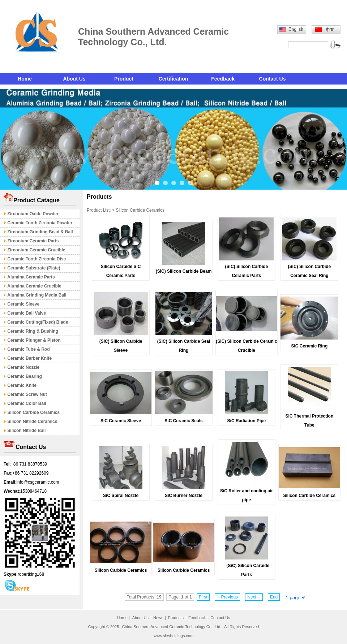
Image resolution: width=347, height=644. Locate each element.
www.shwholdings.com (174, 636)
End (274, 597)
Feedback (223, 79)
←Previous (228, 597)
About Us (74, 79)
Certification (173, 79)
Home (25, 79)
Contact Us (273, 79)
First (203, 597)
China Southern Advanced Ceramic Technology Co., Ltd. (172, 627)
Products (175, 618)
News (158, 618)
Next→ (254, 597)
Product (124, 79)
